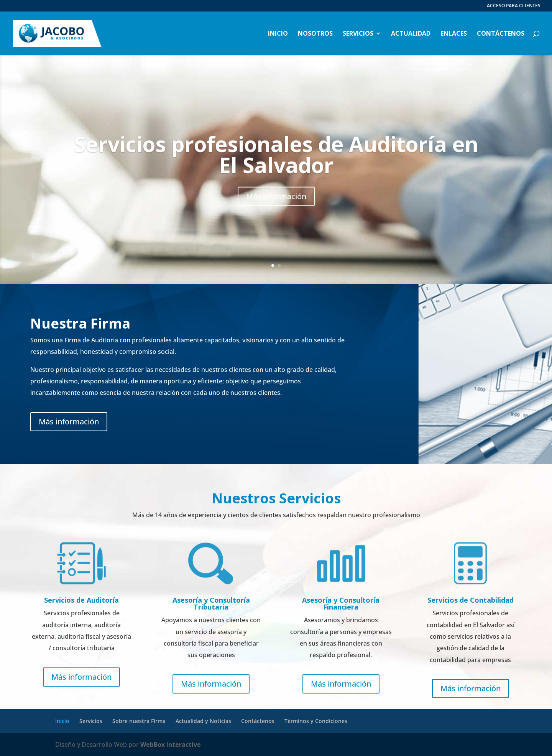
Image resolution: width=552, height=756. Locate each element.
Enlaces (454, 34)
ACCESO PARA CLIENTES (514, 6)
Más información (276, 211)
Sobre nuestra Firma (139, 721)
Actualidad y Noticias (203, 721)
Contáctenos (501, 34)
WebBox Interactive (171, 744)
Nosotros (315, 34)
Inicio (278, 34)
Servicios (358, 34)
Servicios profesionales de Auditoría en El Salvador (276, 169)
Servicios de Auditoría (81, 600)
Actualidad (411, 34)
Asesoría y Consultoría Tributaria (211, 603)
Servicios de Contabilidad (471, 600)
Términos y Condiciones (316, 721)
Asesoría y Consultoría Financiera (341, 603)
